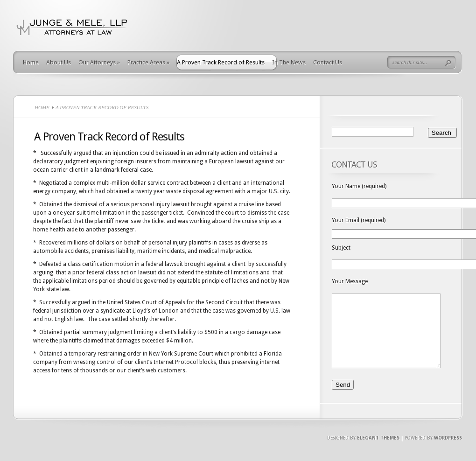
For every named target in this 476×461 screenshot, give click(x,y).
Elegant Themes (378, 452)
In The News (289, 62)
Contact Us (328, 62)
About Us (59, 62)
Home (31, 62)
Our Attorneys (99, 62)
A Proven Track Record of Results (221, 62)
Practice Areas (148, 62)
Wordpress (448, 452)
